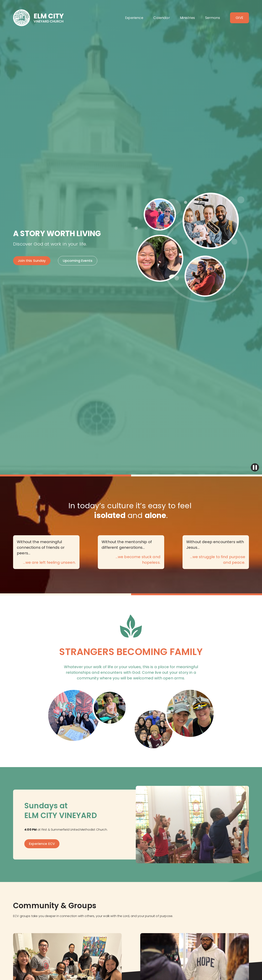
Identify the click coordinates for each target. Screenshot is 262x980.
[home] (38, 18)
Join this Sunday (32, 261)
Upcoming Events (78, 261)
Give (239, 18)
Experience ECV (42, 844)
